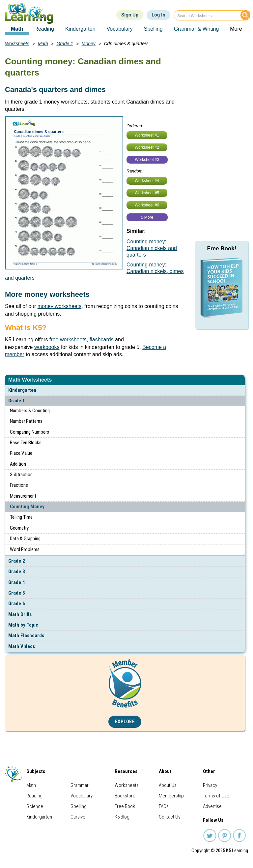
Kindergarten (22, 390)
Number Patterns (26, 421)
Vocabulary (82, 796)
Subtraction (21, 475)
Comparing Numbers (29, 432)
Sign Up (130, 15)
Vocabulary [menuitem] (120, 29)
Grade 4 (17, 582)
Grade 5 (17, 593)
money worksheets (59, 306)
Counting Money (27, 507)
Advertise (212, 806)
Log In (158, 15)
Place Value (21, 453)
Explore (125, 722)
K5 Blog (122, 817)
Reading (34, 796)
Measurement (23, 496)
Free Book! (222, 248)
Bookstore (125, 796)
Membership (171, 796)
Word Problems (25, 549)
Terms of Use (216, 796)
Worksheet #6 (147, 205)
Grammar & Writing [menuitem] (197, 29)
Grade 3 (17, 572)
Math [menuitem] (17, 29)
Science (35, 806)
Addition (18, 464)
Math (43, 44)
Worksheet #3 (147, 160)
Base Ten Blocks (26, 443)
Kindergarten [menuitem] (80, 29)
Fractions (19, 485)
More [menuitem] (236, 29)
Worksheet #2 (147, 147)
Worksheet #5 (147, 193)
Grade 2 (17, 561)
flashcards (102, 340)
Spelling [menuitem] (153, 29)
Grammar (80, 785)
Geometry (19, 528)
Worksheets (17, 44)
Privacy (210, 785)
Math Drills (20, 614)
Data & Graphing (25, 539)
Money (89, 44)
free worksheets (68, 340)
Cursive (78, 817)
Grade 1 (17, 401)
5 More (147, 217)
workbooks (47, 347)
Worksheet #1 (147, 135)
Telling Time (21, 517)
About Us (168, 785)
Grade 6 (17, 604)
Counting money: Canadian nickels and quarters (152, 248)
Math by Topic (23, 625)
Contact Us (170, 817)
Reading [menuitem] (44, 29)
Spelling (79, 806)
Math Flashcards (26, 635)
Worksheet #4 (147, 181)
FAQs (164, 806)
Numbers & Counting (30, 411)
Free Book (125, 806)
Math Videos (22, 646)
